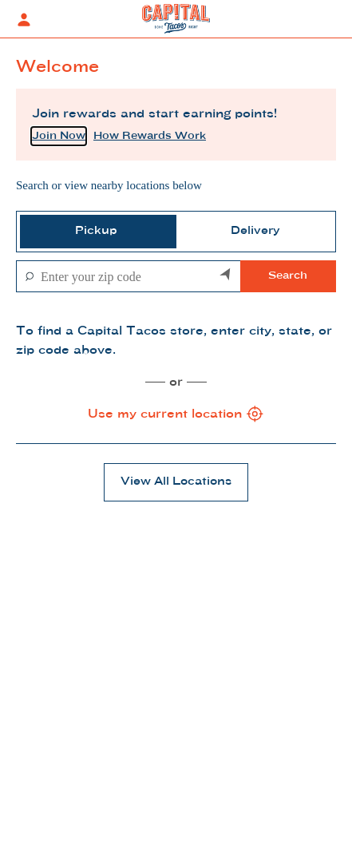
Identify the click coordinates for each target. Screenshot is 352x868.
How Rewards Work (150, 136)
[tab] (97, 232)
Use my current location (176, 414)
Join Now (59, 136)
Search (288, 276)
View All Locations (176, 482)
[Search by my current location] (226, 276)
